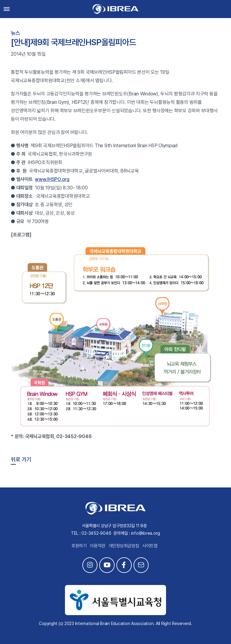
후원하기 (79, 546)
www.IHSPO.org (52, 179)
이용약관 (98, 546)
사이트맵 (150, 546)
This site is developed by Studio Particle (116, 631)
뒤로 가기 (21, 459)
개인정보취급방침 (124, 546)
